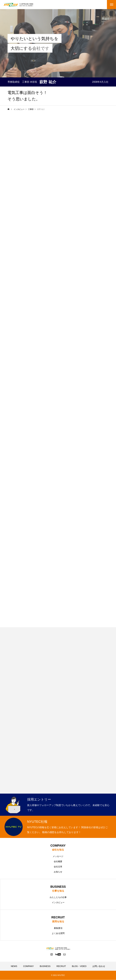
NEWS (14, 966)
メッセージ (58, 856)
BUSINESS (45, 966)
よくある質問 (58, 933)
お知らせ (58, 872)
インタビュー (58, 903)
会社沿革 (58, 867)
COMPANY (29, 966)
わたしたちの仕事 (58, 897)
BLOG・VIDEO (79, 966)
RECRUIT (61, 966)
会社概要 (58, 861)
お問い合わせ (99, 966)
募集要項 (58, 928)
